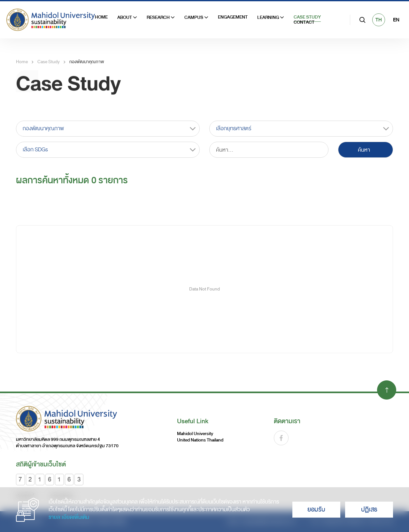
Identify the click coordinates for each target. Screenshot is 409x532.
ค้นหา (364, 150)
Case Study (307, 17)
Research (161, 18)
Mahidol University (195, 434)
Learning (271, 18)
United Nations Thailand (200, 440)
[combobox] (108, 129)
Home (22, 66)
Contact (304, 22)
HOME (101, 17)
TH (379, 20)
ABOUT (127, 18)
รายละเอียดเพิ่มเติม (69, 517)
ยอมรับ (316, 509)
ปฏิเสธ (369, 509)
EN (396, 20)
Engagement (233, 17)
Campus (196, 18)
